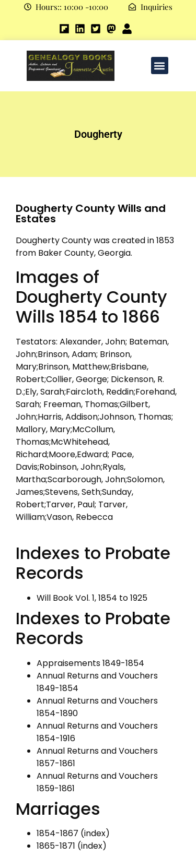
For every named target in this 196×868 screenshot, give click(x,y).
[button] (160, 66)
